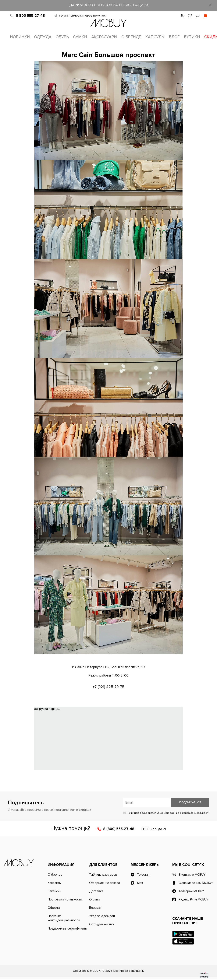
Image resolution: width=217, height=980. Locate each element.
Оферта (54, 908)
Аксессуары (104, 37)
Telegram (144, 875)
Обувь (62, 37)
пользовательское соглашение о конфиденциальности (175, 814)
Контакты (54, 884)
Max (140, 884)
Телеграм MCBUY (191, 892)
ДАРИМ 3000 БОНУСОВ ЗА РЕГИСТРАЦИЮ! (109, 5)
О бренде (131, 37)
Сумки (80, 37)
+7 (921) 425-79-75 (108, 687)
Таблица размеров (103, 875)
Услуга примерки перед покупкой (83, 16)
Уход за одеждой (102, 917)
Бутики (192, 37)
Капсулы (155, 37)
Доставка (96, 892)
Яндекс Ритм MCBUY (193, 900)
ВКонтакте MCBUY (192, 875)
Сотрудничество (102, 925)
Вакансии (54, 892)
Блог (174, 37)
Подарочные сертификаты (67, 929)
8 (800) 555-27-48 (119, 830)
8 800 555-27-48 (30, 16)
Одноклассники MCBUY (196, 884)
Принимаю (166, 814)
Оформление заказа (105, 884)
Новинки (20, 37)
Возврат (95, 908)
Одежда (43, 37)
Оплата (95, 900)
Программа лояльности (65, 900)
